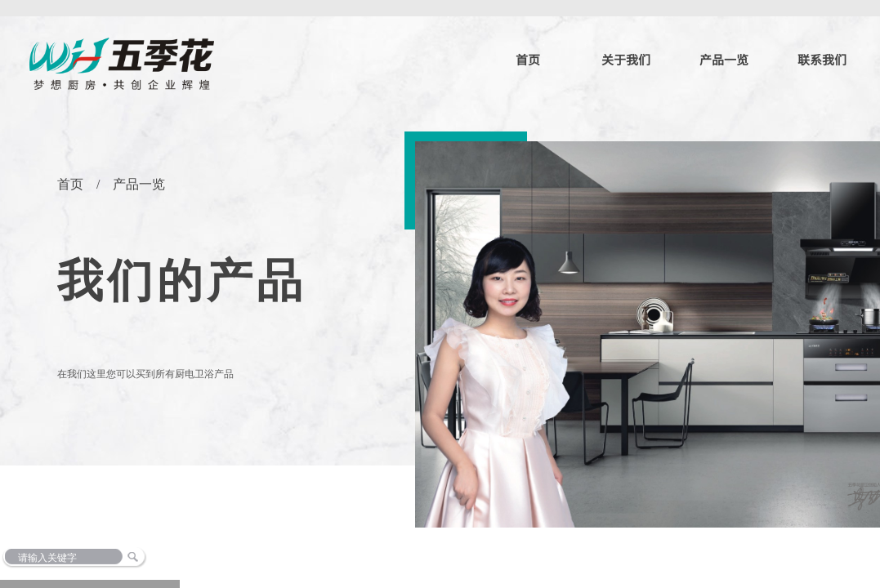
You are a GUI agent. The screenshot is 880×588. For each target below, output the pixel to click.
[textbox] (113, 558)
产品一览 (724, 59)
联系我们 (822, 59)
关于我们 (626, 59)
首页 (528, 59)
